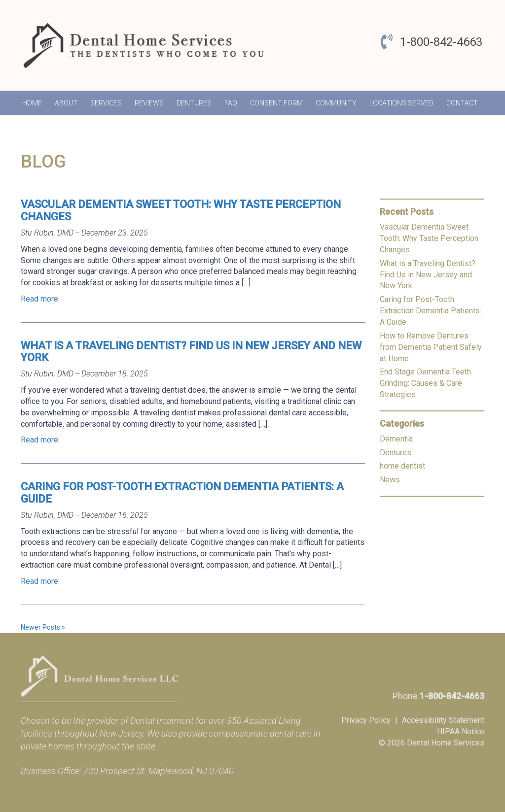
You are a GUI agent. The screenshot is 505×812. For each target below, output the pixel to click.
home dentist (402, 466)
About (66, 103)
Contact (462, 103)
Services (106, 103)
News (390, 480)
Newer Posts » (43, 627)
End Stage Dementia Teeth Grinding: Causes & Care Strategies (425, 383)
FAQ (231, 103)
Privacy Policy (366, 720)
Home (32, 103)
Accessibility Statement (443, 720)
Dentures (194, 103)
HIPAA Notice (461, 731)
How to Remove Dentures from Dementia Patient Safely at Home (431, 347)
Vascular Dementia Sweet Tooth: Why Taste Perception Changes (181, 210)
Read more (39, 299)
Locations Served (401, 103)
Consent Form (276, 103)
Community (336, 103)
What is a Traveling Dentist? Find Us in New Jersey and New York (191, 352)
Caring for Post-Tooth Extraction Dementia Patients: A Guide (182, 492)
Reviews (149, 103)
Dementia (396, 439)
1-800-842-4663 (441, 42)
